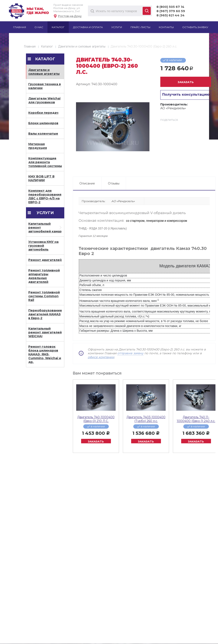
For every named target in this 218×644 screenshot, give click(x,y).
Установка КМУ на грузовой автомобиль (43, 246)
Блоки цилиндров (43, 123)
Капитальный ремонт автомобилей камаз (45, 228)
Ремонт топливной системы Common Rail (44, 296)
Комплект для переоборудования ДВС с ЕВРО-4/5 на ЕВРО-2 (45, 196)
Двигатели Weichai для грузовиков (44, 100)
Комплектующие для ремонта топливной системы (45, 162)
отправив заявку (130, 353)
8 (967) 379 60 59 (171, 11)
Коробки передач (43, 113)
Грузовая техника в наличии (45, 86)
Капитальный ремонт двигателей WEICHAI (45, 332)
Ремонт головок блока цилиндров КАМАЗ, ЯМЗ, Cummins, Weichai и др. (45, 354)
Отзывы (114, 183)
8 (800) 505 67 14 (170, 7)
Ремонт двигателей (45, 260)
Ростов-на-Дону (70, 16)
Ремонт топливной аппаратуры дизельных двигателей (44, 276)
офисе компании (101, 357)
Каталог (47, 46)
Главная (30, 46)
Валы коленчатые (43, 134)
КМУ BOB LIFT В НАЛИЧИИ (41, 178)
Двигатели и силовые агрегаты (82, 46)
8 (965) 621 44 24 (171, 15)
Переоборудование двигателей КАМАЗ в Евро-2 (45, 314)
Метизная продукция (38, 146)
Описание (87, 183)
